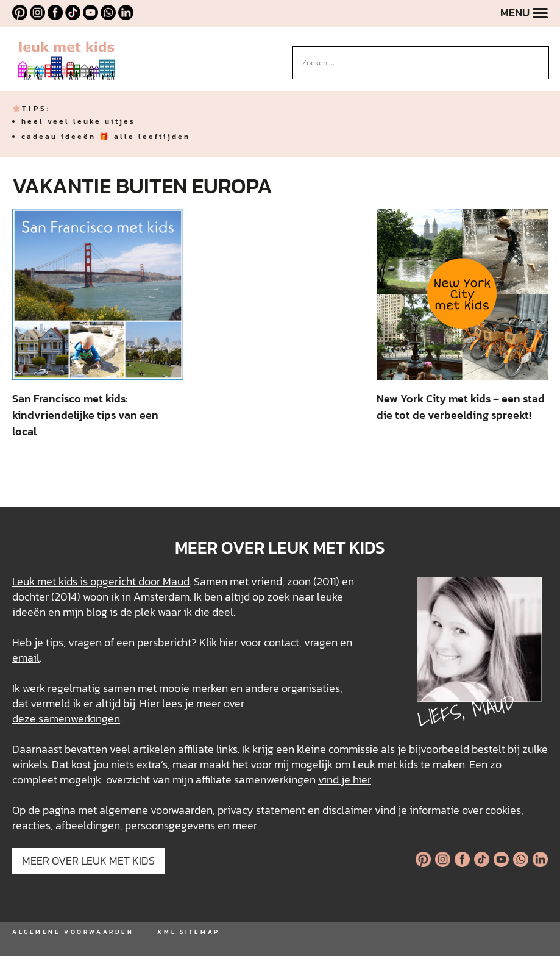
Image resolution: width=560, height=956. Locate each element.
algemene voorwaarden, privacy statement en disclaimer (236, 810)
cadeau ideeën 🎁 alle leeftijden (106, 137)
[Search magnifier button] (540, 55)
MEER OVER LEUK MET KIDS (88, 861)
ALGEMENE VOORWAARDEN (73, 932)
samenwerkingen (79, 719)
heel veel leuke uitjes (78, 121)
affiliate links (208, 749)
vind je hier (345, 779)
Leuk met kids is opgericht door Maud (101, 581)
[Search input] (416, 63)
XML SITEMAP (188, 932)
